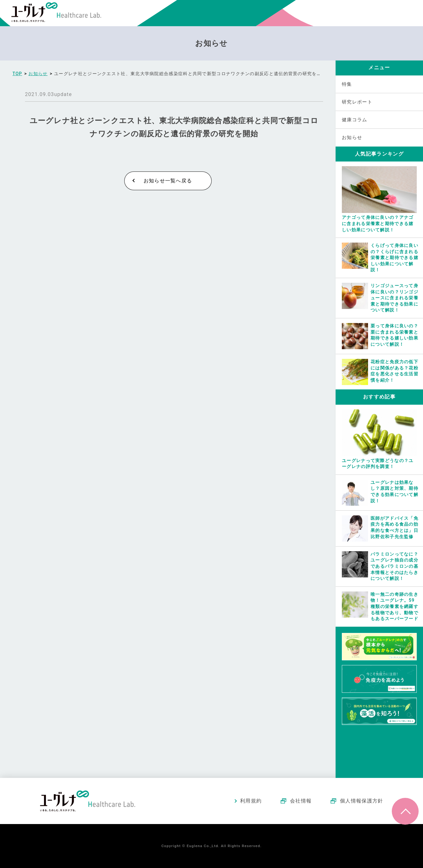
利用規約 (251, 801)
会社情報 (301, 801)
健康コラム (355, 120)
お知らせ (352, 137)
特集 (347, 84)
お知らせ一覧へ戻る (168, 181)
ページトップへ (405, 811)
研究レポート (357, 102)
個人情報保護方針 (362, 801)
